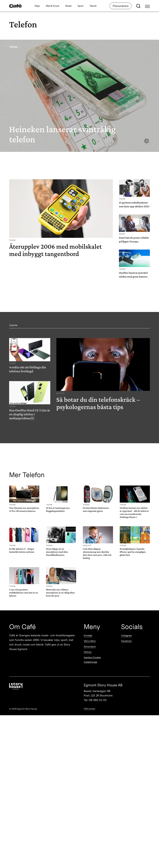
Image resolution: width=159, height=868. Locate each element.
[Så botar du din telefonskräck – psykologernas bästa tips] (103, 375)
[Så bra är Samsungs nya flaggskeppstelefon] (61, 499)
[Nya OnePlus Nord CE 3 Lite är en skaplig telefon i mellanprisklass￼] (30, 402)
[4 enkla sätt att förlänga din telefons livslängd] (30, 357)
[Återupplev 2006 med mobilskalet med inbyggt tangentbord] (61, 220)
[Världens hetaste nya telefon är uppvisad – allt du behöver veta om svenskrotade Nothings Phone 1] (135, 503)
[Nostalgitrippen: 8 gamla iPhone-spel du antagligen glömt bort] (135, 542)
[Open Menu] (147, 6)
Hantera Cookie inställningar (92, 660)
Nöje (37, 6)
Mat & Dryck (53, 6)
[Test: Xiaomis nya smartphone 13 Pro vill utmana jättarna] (24, 499)
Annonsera (90, 646)
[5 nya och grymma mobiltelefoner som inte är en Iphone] (24, 583)
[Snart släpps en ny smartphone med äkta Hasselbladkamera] (61, 542)
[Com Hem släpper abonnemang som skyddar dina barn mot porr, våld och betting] (98, 543)
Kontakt (88, 635)
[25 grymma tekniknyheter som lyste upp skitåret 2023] (134, 195)
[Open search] (138, 6)
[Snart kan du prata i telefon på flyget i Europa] (134, 230)
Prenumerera (121, 6)
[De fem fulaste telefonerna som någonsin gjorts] (98, 499)
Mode (68, 6)
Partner (88, 652)
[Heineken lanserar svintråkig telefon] (79, 96)
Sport (81, 6)
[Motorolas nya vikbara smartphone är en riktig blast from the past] (61, 583)
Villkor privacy (89, 708)
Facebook (126, 641)
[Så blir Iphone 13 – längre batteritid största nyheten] (24, 540)
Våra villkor (90, 641)
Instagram (127, 635)
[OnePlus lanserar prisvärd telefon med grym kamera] (134, 265)
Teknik (93, 6)
